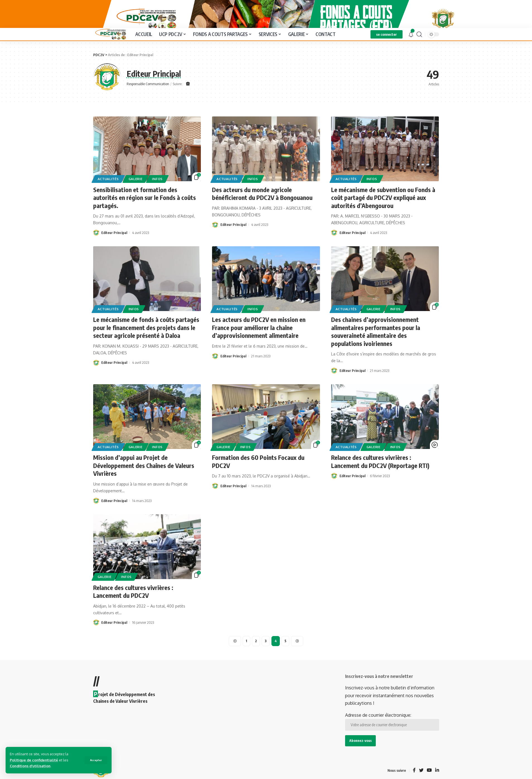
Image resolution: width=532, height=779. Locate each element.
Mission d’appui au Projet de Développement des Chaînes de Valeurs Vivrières (144, 479)
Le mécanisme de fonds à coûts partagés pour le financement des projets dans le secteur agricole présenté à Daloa (146, 341)
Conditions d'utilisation (30, 766)
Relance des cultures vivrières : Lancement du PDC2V (133, 605)
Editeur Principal (114, 246)
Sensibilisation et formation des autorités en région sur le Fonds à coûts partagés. (145, 211)
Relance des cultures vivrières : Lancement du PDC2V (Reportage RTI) (380, 475)
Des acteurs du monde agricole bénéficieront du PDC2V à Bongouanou (262, 207)
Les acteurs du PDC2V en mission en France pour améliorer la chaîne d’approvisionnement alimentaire (259, 341)
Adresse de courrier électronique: (392, 735)
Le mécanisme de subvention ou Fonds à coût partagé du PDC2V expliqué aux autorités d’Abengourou (383, 211)
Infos (157, 192)
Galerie (136, 192)
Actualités (108, 192)
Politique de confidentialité (34, 760)
